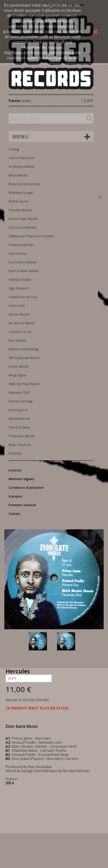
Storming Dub (18, 410)
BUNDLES (15, 453)
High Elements (19, 288)
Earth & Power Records (24, 271)
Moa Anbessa (17, 340)
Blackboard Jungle (21, 193)
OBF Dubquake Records (24, 358)
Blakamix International (24, 184)
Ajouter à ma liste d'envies (27, 700)
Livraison (15, 470)
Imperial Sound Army (23, 297)
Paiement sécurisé (22, 505)
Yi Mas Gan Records (22, 436)
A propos (16, 496)
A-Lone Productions (21, 158)
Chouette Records (20, 210)
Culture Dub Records (22, 227)
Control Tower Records (23, 219)
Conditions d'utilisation (26, 488)
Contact (14, 514)
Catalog (14, 149)
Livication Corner (20, 332)
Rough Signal (18, 375)
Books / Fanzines (20, 445)
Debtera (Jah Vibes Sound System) (31, 236)
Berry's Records (18, 175)
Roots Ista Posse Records (24, 384)
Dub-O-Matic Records (22, 262)
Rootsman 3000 (19, 393)
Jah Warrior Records (22, 323)
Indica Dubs (17, 306)
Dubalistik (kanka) (21, 245)
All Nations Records (21, 167)
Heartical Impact (20, 280)
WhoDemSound (19, 419)
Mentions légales (21, 479)
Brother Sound (18, 201)
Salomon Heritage (21, 401)
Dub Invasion (18, 254)
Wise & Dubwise (19, 427)
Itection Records (19, 314)
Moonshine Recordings (24, 349)
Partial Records (19, 366)
